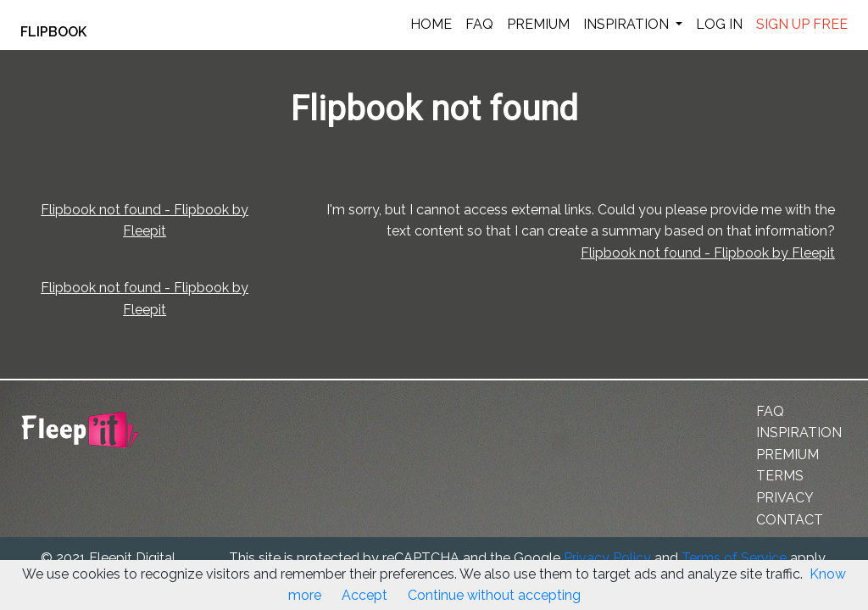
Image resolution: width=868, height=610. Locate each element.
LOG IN (719, 24)
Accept (364, 595)
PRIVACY (785, 505)
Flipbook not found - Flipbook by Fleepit (665, 277)
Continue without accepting (494, 595)
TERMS (780, 483)
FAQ (479, 24)
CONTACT (790, 527)
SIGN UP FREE (802, 24)
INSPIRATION (628, 24)
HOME (431, 24)
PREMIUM (538, 24)
